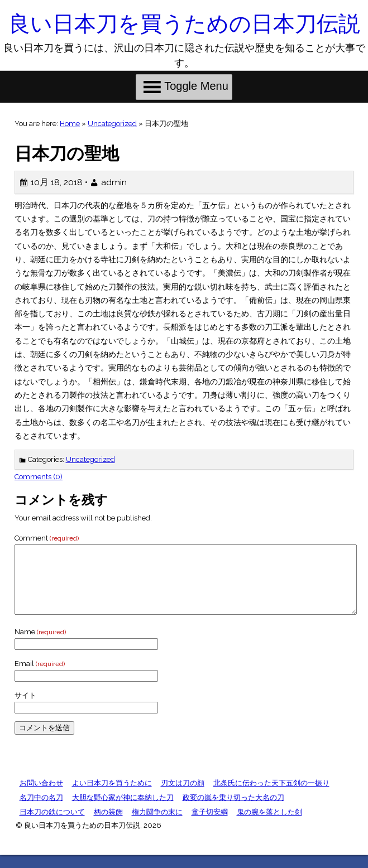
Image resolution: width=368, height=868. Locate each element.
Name (40, 645)
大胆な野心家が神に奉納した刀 (123, 811)
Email (40, 677)
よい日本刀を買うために (112, 796)
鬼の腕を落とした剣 (269, 825)
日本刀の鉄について (52, 825)
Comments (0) (39, 477)
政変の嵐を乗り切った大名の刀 (233, 811)
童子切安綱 (210, 825)
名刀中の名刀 (41, 811)
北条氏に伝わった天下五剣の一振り (271, 796)
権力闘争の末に (157, 825)
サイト (25, 709)
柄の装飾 (108, 825)
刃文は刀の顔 (183, 796)
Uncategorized (112, 124)
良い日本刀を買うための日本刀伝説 (184, 23)
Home (70, 124)
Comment (47, 538)
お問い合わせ (41, 796)
